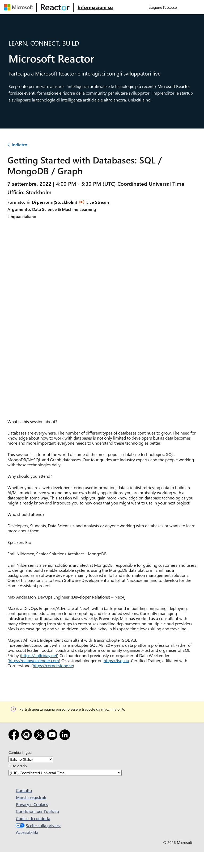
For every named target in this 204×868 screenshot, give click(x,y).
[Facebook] (15, 736)
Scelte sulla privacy (37, 825)
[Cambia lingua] (31, 759)
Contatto (24, 790)
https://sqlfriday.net (39, 655)
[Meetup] (28, 736)
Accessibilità (27, 832)
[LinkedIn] (66, 736)
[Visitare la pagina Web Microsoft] (20, 7)
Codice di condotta (33, 818)
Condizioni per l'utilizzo (37, 811)
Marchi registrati (31, 797)
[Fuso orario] (65, 773)
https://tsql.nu (116, 660)
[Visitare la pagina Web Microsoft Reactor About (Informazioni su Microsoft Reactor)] (95, 7)
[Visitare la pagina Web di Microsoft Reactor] (55, 7)
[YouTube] (53, 736)
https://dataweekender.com (34, 660)
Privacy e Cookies (32, 804)
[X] (40, 736)
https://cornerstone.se (53, 665)
